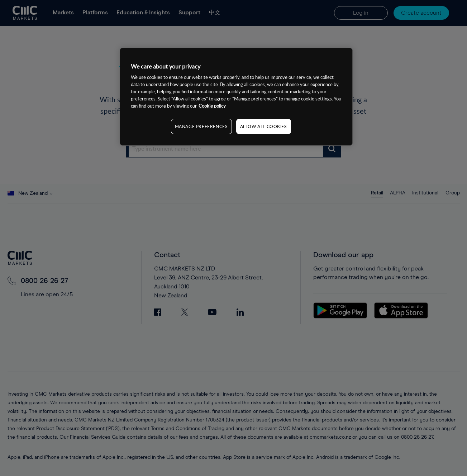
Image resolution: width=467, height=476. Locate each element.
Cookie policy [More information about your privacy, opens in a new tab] (212, 106)
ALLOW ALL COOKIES (264, 126)
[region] (236, 97)
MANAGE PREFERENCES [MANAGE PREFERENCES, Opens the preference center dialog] (201, 126)
